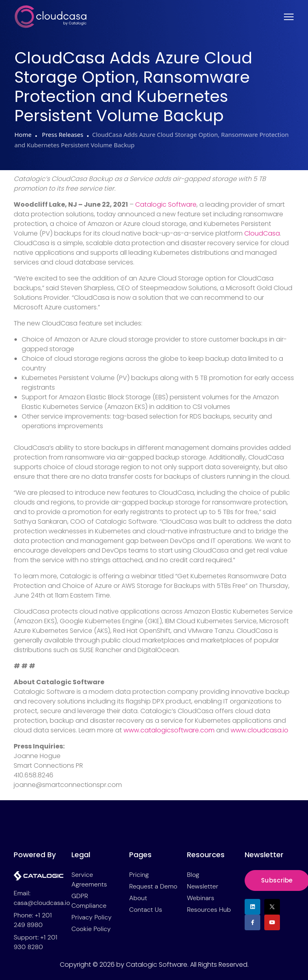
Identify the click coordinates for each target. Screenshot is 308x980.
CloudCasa (262, 233)
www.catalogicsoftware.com (169, 730)
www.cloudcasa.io (259, 730)
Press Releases (62, 134)
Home (23, 134)
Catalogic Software (166, 204)
